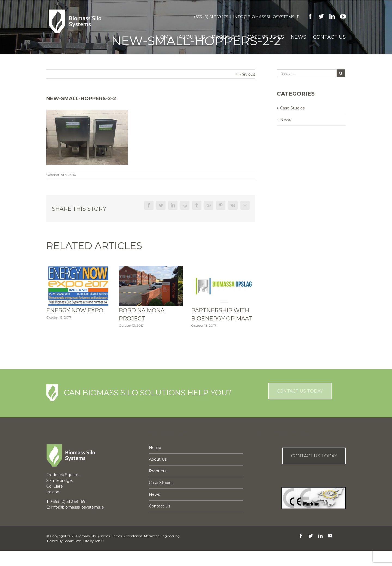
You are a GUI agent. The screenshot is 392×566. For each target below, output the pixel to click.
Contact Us (160, 506)
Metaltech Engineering (162, 536)
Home (155, 448)
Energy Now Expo (75, 310)
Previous (247, 74)
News (286, 120)
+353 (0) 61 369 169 (211, 17)
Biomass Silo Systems (93, 536)
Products (158, 471)
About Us (158, 459)
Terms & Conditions (127, 536)
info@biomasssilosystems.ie (266, 17)
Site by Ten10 (94, 541)
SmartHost (72, 541)
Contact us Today (314, 456)
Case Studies (292, 108)
